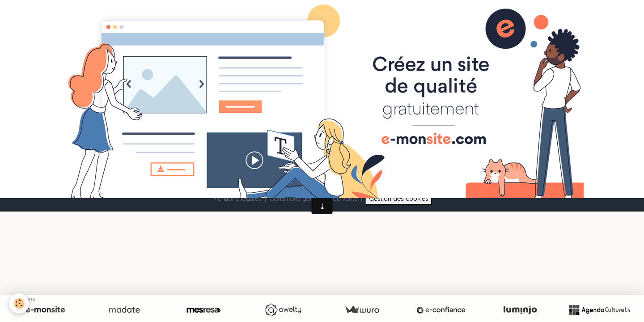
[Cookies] (19, 303)
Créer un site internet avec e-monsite (265, 162)
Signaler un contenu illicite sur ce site (379, 162)
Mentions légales (237, 199)
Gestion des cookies (399, 199)
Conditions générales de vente (314, 199)
